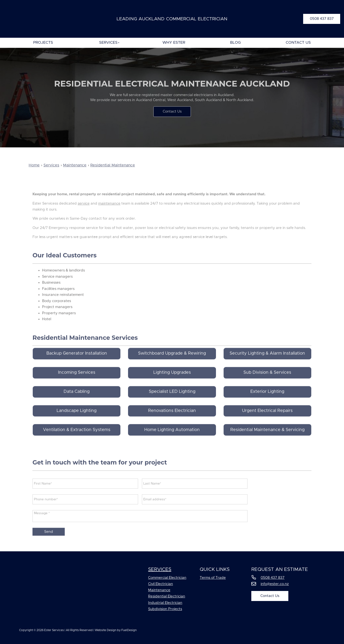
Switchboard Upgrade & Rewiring (172, 362)
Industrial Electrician (165, 603)
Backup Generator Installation (77, 362)
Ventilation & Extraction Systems (77, 439)
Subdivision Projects (165, 609)
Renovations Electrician (172, 419)
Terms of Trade (213, 578)
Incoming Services (77, 381)
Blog (235, 43)
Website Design (106, 630)
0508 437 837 (315, 17)
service (84, 212)
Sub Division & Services (267, 381)
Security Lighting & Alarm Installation (267, 362)
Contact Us (298, 43)
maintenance (109, 212)
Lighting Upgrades (172, 381)
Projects (43, 43)
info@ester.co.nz (275, 584)
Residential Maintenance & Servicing (267, 439)
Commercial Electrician (167, 578)
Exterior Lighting (267, 401)
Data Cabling (77, 401)
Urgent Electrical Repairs (267, 419)
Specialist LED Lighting (172, 401)
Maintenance (159, 590)
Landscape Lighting (77, 419)
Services (108, 43)
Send (49, 541)
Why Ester (174, 43)
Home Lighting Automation (172, 439)
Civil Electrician (161, 584)
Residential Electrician (167, 596)
